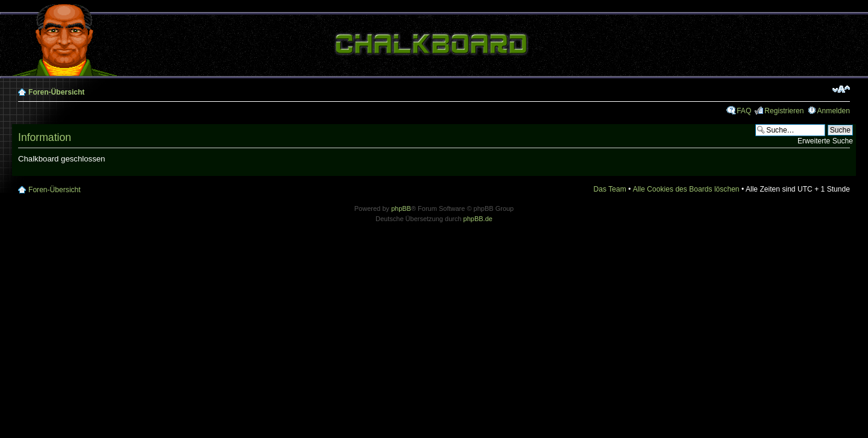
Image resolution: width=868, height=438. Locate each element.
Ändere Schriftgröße (841, 89)
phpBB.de (478, 219)
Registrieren (784, 111)
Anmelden (834, 111)
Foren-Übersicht (56, 92)
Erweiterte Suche (825, 141)
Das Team (610, 189)
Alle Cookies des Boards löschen (686, 189)
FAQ (744, 111)
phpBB (401, 208)
